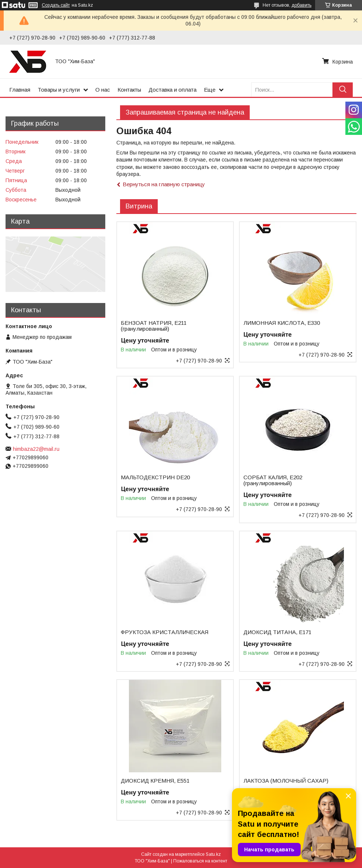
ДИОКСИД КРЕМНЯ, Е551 (155, 781)
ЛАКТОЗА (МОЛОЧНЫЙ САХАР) (286, 781)
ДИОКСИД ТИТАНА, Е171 (277, 632)
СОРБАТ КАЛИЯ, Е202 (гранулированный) (273, 480)
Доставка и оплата (173, 90)
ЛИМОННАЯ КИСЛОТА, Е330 (282, 323)
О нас (103, 90)
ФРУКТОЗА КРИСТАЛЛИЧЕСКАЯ (165, 632)
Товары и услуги (59, 90)
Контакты (129, 90)
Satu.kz (213, 854)
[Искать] (343, 90)
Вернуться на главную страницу (164, 184)
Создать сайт (56, 5)
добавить (301, 5)
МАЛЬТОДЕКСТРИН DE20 (155, 477)
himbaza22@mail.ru (36, 449)
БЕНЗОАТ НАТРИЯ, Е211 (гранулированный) (154, 326)
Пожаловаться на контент (200, 861)
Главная (20, 90)
